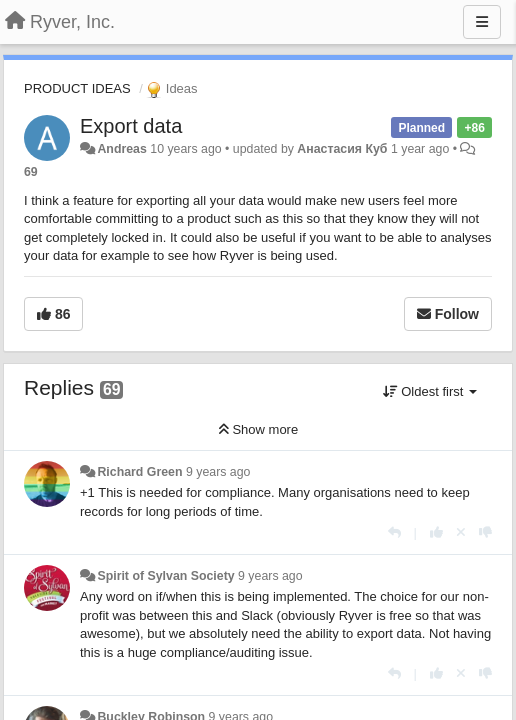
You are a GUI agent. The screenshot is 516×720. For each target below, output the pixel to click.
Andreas (121, 149)
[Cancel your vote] (461, 532)
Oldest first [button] (430, 391)
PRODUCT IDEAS (77, 88)
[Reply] (394, 532)
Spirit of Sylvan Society (165, 576)
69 (31, 172)
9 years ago (218, 472)
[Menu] (482, 22)
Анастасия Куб (342, 149)
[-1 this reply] (485, 532)
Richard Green (139, 472)
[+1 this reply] (436, 532)
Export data (131, 126)
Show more (258, 429)
